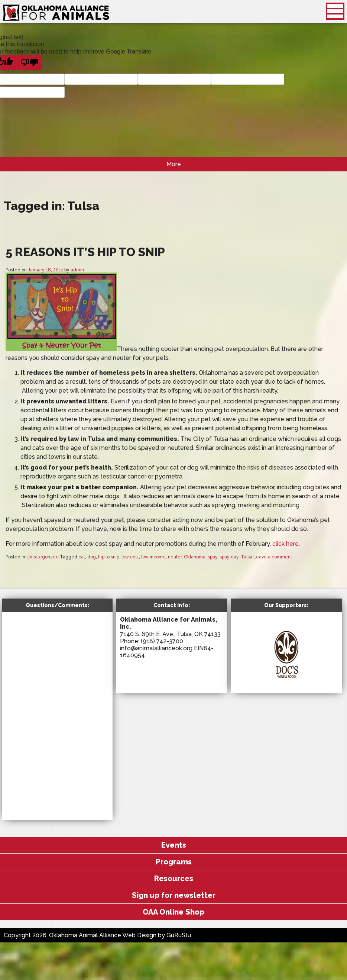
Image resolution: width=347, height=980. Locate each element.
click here (286, 544)
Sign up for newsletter (174, 895)
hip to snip (109, 557)
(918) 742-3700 (162, 641)
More (174, 164)
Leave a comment (273, 557)
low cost (130, 557)
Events (174, 845)
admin (77, 270)
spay (213, 557)
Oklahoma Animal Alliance (56, 13)
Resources (174, 879)
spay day (229, 557)
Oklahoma (195, 557)
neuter (175, 557)
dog (92, 557)
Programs (174, 862)
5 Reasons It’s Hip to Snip (85, 252)
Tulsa (247, 557)
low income (153, 557)
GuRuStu (179, 935)
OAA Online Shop (173, 912)
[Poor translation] (29, 62)
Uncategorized (43, 557)
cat (82, 557)
